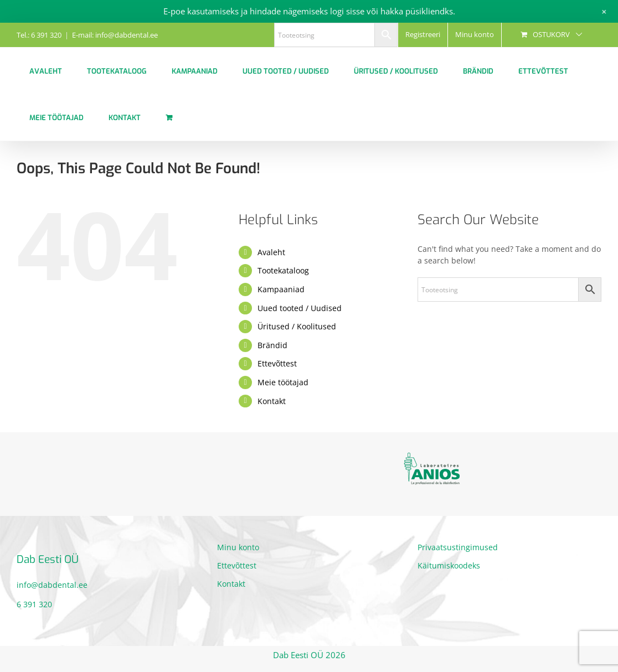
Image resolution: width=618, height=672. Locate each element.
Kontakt (272, 401)
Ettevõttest (277, 363)
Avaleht (271, 252)
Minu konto (238, 547)
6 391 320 (34, 604)
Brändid (272, 345)
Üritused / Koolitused (297, 326)
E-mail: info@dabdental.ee (115, 35)
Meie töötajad (283, 382)
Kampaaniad (281, 289)
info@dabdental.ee (52, 585)
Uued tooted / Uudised (300, 308)
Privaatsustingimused (458, 547)
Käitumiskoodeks (449, 565)
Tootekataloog (283, 270)
